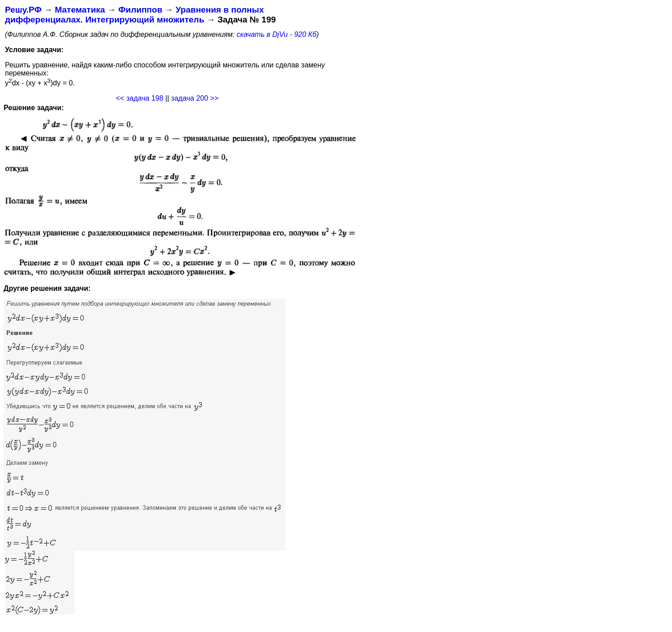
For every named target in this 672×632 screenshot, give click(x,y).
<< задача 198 (140, 98)
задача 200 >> (195, 98)
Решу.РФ (23, 10)
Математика (80, 10)
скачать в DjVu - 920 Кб (276, 34)
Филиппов (140, 10)
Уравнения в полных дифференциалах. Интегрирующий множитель (134, 15)
